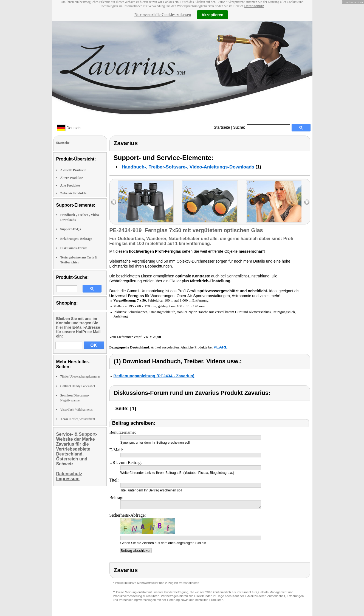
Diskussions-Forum (74, 248)
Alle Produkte (70, 185)
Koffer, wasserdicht (78, 419)
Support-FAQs (71, 229)
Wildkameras (77, 410)
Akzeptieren (212, 15)
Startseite (222, 127)
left (114, 202)
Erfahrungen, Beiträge (76, 239)
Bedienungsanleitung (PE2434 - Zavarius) (154, 376)
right (307, 202)
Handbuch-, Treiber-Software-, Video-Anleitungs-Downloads (188, 167)
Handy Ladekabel (78, 386)
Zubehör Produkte (73, 193)
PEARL (220, 347)
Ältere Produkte (72, 178)
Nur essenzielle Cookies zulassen (163, 15)
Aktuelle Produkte (73, 170)
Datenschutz (254, 6)
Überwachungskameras (80, 376)
